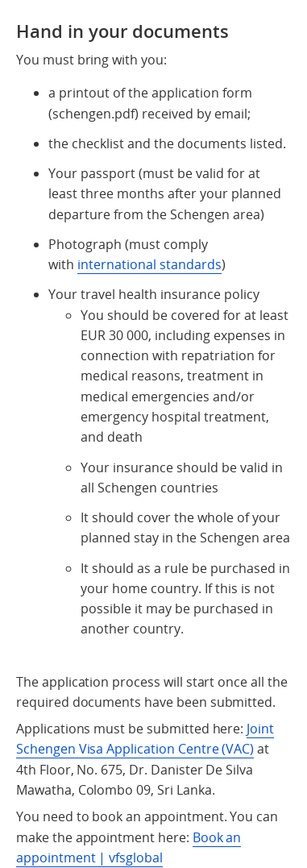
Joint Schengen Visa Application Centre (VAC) (145, 739)
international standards (149, 264)
